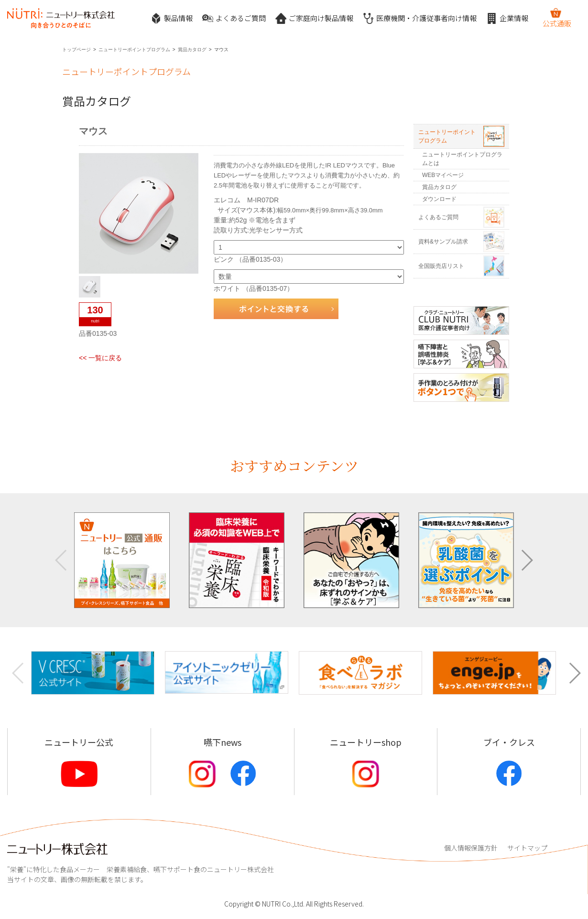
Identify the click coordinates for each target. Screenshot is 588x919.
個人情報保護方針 (471, 848)
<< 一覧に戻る (100, 358)
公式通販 (557, 18)
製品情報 (172, 18)
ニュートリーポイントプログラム (134, 50)
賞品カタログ (192, 50)
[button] (527, 560)
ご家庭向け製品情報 (314, 18)
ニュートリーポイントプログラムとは (462, 159)
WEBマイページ (443, 175)
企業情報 (507, 18)
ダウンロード (439, 199)
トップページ (76, 50)
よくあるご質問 (234, 18)
